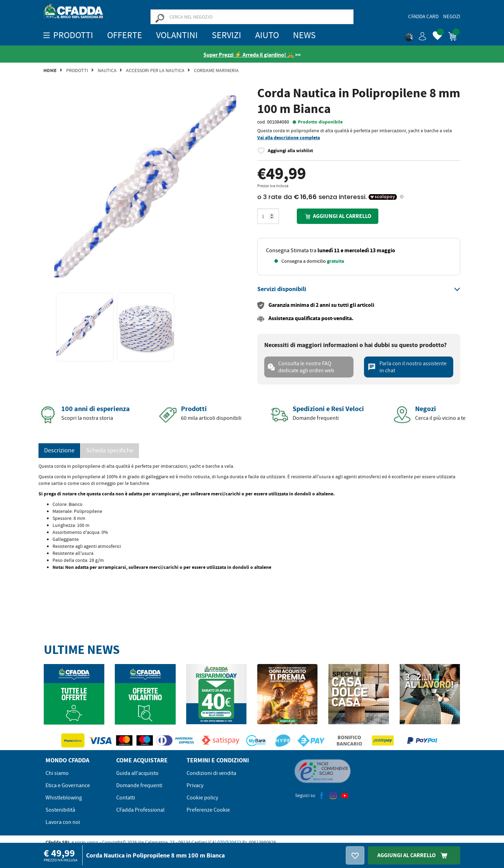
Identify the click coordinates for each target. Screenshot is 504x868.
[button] (415, 35)
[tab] (359, 289)
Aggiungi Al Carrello (414, 855)
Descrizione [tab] (59, 450)
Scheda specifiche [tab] (110, 450)
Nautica (107, 70)
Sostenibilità (60, 810)
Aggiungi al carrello (337, 216)
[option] (145, 186)
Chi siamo (57, 773)
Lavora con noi (63, 822)
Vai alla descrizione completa (289, 138)
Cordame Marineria (216, 70)
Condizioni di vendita (211, 773)
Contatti (126, 798)
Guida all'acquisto (137, 773)
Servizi (226, 35)
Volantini (177, 35)
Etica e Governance (68, 785)
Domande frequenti (139, 785)
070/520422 (229, 842)
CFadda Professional (140, 810)
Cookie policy (202, 798)
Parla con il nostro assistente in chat (407, 367)
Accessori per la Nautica (155, 70)
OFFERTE (125, 35)
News (304, 35)
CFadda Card (423, 16)
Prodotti (77, 70)
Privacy (195, 785)
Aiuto (267, 35)
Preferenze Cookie (208, 810)
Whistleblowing (64, 798)
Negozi (452, 16)
